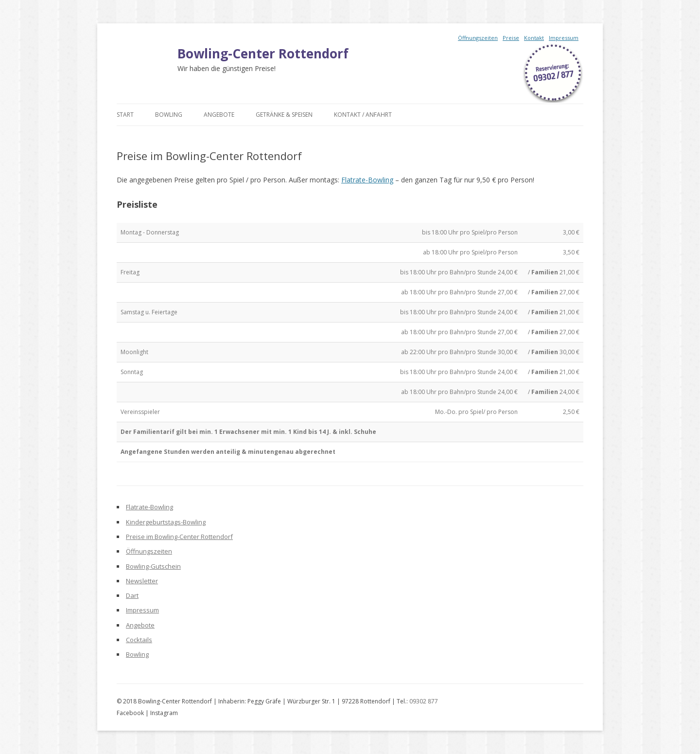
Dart (132, 595)
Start (125, 115)
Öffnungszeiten (478, 38)
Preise (511, 38)
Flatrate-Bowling (367, 180)
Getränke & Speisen (284, 115)
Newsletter (142, 581)
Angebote (219, 115)
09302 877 (424, 701)
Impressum (564, 38)
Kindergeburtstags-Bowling (166, 522)
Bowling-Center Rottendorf (263, 54)
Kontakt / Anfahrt (363, 115)
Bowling (169, 115)
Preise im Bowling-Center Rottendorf (179, 537)
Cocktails (139, 640)
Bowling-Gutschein (153, 566)
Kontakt (534, 38)
